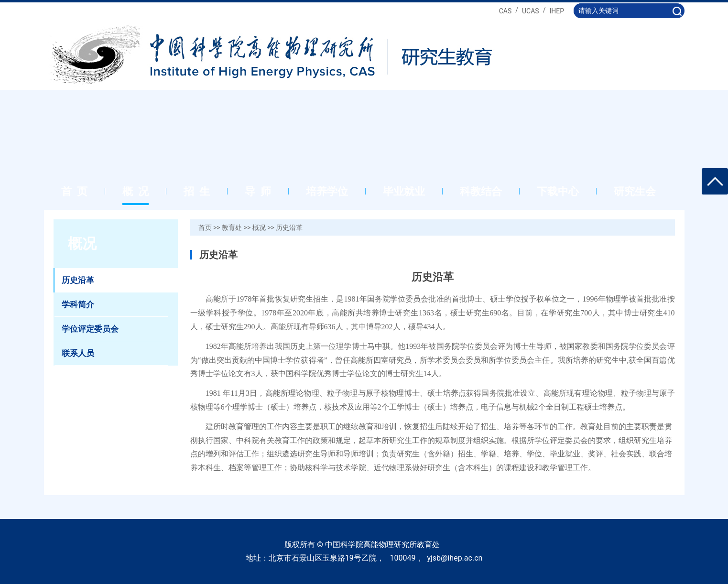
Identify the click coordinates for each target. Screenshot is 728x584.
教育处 (232, 227)
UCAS (531, 11)
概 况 (136, 191)
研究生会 (635, 191)
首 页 (74, 191)
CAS (505, 11)
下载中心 (558, 191)
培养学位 (327, 191)
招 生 (197, 191)
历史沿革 (289, 227)
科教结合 (481, 191)
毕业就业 (404, 191)
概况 (259, 227)
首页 (205, 227)
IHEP (557, 11)
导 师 (258, 191)
